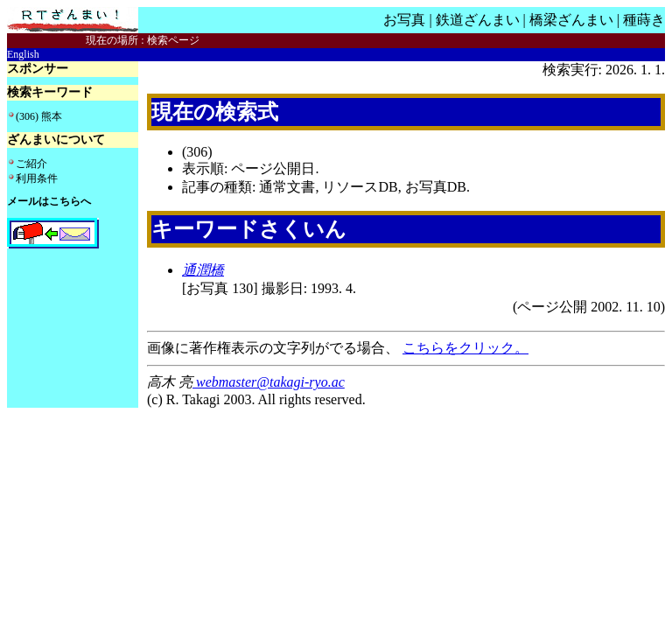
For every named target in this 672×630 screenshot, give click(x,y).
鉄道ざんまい (478, 20)
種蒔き (644, 20)
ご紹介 (31, 164)
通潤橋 (203, 270)
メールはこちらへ (49, 201)
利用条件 (37, 178)
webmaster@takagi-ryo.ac (269, 382)
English (23, 54)
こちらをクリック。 (465, 348)
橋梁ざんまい (571, 20)
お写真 (404, 20)
